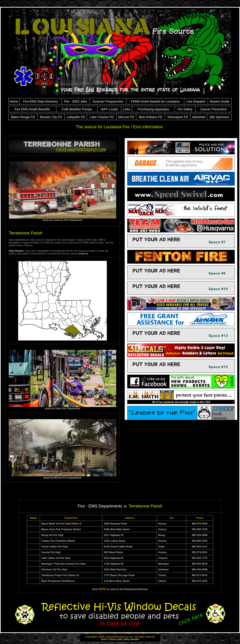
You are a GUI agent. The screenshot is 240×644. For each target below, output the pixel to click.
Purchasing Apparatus (154, 109)
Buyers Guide (220, 101)
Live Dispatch (196, 101)
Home (14, 101)
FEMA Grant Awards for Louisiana (155, 101)
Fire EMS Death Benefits (32, 109)
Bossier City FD (51, 117)
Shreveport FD (178, 117)
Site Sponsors (219, 117)
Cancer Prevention (214, 109)
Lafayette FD (76, 117)
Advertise (199, 117)
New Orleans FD (151, 117)
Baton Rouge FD (23, 117)
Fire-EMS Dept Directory (40, 101)
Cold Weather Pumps (77, 109)
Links (127, 109)
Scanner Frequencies (108, 101)
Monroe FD (126, 117)
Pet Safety (185, 109)
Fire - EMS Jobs (76, 101)
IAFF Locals (109, 109)
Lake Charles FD (102, 117)
